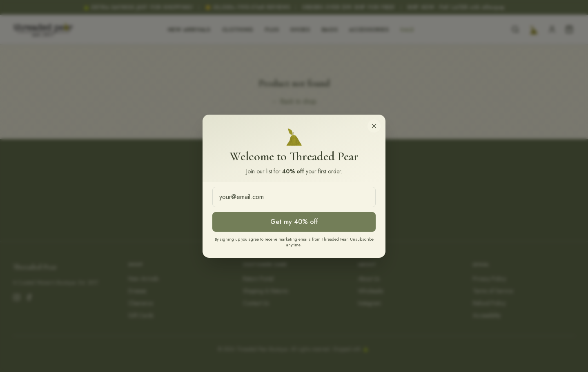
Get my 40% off (294, 222)
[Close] (374, 126)
